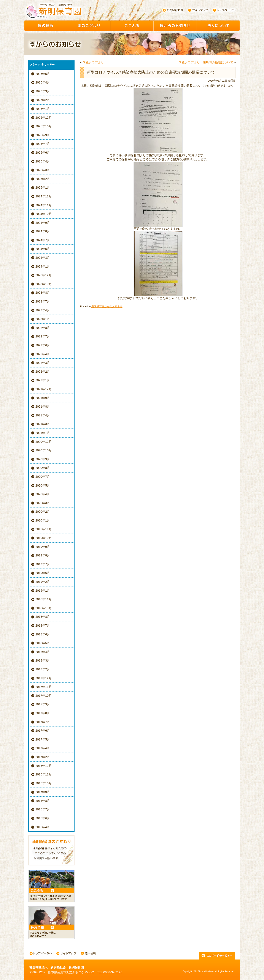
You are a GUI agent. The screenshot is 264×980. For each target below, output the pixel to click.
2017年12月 (44, 678)
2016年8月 (43, 801)
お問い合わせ (173, 10)
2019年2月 (43, 582)
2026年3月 (43, 91)
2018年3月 (43, 660)
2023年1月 (43, 319)
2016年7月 (43, 809)
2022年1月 (43, 380)
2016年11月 (44, 774)
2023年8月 (43, 293)
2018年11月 (44, 599)
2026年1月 (43, 109)
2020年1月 (43, 520)
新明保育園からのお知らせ (107, 306)
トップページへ (224, 10)
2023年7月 (43, 301)
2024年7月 (43, 240)
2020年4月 (43, 494)
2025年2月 (43, 179)
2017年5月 (43, 739)
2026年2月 (43, 100)
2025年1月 (43, 187)
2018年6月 (43, 634)
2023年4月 (43, 310)
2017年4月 (43, 748)
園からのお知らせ (175, 26)
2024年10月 (44, 214)
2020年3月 (43, 503)
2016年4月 (43, 827)
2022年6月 (43, 345)
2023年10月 (44, 284)
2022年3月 (43, 363)
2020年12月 (44, 442)
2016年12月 (44, 766)
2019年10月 (44, 538)
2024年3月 (43, 258)
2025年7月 (43, 144)
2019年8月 (43, 555)
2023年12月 (44, 275)
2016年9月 (43, 792)
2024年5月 (43, 249)
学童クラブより (93, 62)
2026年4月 (43, 82)
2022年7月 (43, 336)
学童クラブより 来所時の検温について (206, 62)
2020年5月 (43, 485)
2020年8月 (43, 468)
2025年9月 (43, 135)
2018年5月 (43, 643)
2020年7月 (43, 477)
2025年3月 (43, 170)
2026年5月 (43, 74)
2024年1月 (43, 266)
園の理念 (46, 26)
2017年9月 (43, 704)
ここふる (132, 26)
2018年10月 (44, 608)
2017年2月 (43, 757)
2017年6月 (43, 731)
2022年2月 (43, 372)
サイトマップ (198, 10)
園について (218, 26)
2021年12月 (44, 389)
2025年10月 (44, 126)
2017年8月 (43, 713)
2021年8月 (43, 406)
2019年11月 (44, 529)
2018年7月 (43, 625)
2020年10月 (44, 450)
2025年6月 (43, 153)
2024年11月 (44, 205)
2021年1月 (43, 433)
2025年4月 (43, 161)
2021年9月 (43, 398)
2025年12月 (44, 118)
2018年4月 (43, 652)
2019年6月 (43, 573)
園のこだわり (89, 26)
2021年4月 (43, 415)
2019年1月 (43, 591)
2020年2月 (43, 512)
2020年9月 (43, 459)
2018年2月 (43, 669)
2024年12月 (44, 196)
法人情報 (88, 954)
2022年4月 (43, 354)
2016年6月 (43, 818)
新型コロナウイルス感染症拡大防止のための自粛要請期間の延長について (151, 72)
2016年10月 (44, 783)
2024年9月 (43, 223)
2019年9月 (43, 547)
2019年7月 (43, 564)
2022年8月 (43, 328)
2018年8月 (43, 617)
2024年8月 (43, 231)
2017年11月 (44, 687)
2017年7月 (43, 722)
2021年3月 (43, 424)
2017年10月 (44, 696)
